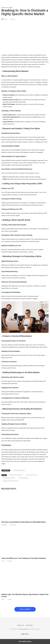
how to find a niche (31, 475)
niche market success (9, 478)
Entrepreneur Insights (7, 7)
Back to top (25, 634)
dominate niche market (16, 475)
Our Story (29, 625)
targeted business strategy (10, 481)
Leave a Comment (25, 609)
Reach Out (21, 625)
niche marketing (23, 478)
